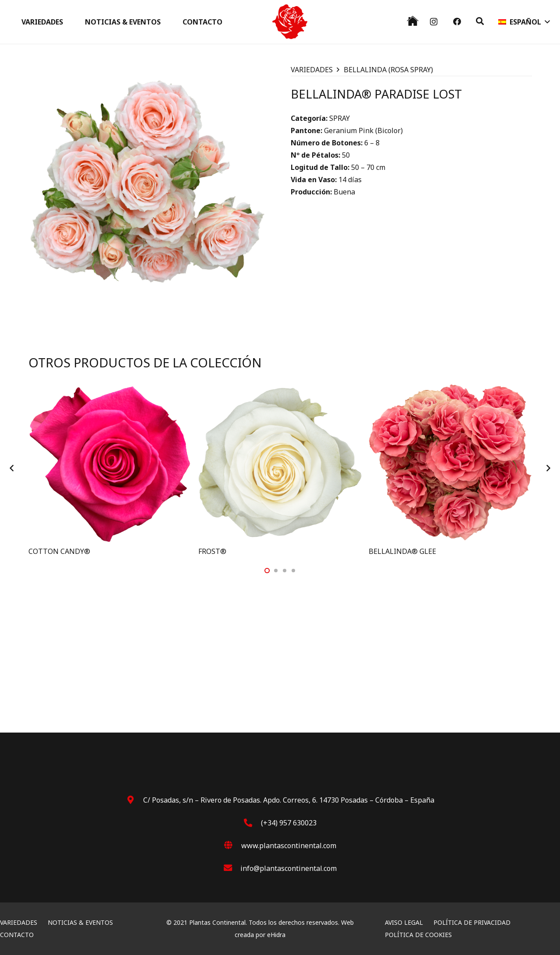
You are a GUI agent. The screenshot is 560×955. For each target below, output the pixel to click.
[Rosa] (290, 22)
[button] (480, 21)
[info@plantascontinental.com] (232, 868)
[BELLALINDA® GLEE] (450, 387)
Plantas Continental (217, 922)
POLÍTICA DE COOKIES (418, 935)
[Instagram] (434, 22)
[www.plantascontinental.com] (232, 846)
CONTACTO (17, 935)
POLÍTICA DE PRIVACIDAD (472, 922)
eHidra (276, 935)
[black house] (413, 21)
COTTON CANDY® (59, 551)
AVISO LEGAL (404, 922)
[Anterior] (13, 468)
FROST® (212, 551)
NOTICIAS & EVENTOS (80, 922)
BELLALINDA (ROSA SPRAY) (388, 70)
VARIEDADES (312, 70)
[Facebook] (457, 21)
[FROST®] (280, 387)
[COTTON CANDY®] (110, 387)
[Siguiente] (548, 468)
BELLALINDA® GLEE (402, 551)
